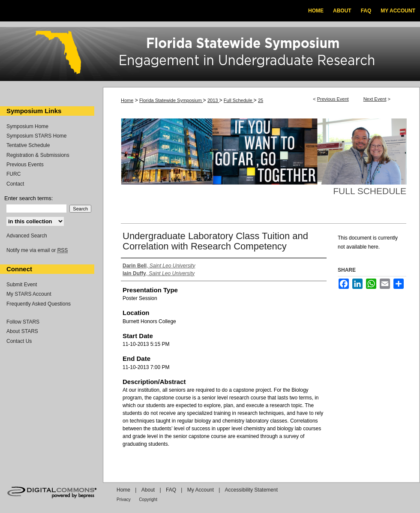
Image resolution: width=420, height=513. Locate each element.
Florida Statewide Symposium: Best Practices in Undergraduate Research (210, 55)
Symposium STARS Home (36, 136)
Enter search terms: (28, 198)
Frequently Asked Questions (39, 304)
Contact (15, 184)
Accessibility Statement (251, 490)
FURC (13, 174)
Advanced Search (27, 236)
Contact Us (19, 341)
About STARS (22, 331)
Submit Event (22, 285)
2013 (213, 100)
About (148, 490)
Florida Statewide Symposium (171, 100)
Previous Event (333, 99)
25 (261, 100)
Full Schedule (239, 100)
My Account (201, 490)
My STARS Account (29, 294)
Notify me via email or (37, 250)
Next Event (375, 99)
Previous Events (25, 165)
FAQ (171, 490)
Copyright (148, 499)
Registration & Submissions (38, 155)
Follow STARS (23, 322)
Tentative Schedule (28, 145)
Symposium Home (27, 126)
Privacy (124, 499)
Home (127, 100)
